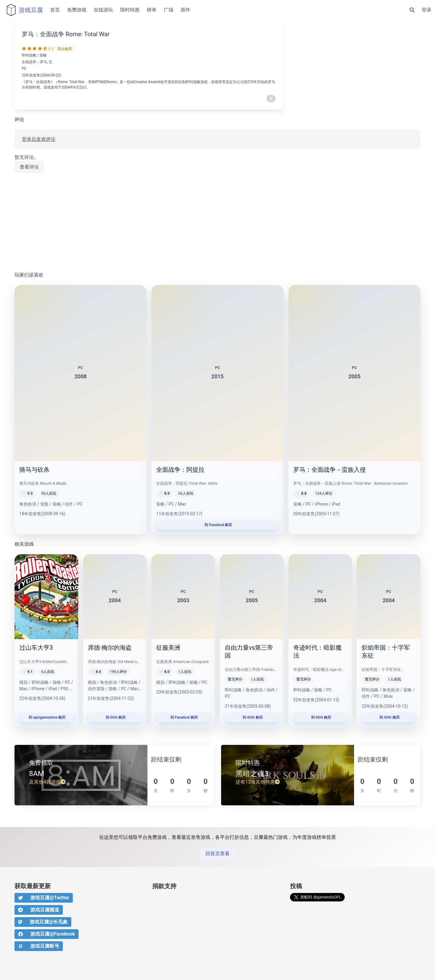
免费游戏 (77, 10)
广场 (169, 10)
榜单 (152, 10)
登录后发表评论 (39, 139)
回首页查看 (217, 854)
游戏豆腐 (23, 10)
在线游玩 (103, 10)
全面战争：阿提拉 (180, 470)
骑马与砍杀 (34, 470)
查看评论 (29, 167)
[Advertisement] (196, 223)
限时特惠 (130, 10)
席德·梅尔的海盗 (110, 648)
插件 (185, 10)
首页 (55, 10)
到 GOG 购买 (115, 717)
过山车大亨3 (36, 648)
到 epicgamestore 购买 (46, 717)
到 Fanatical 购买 (218, 525)
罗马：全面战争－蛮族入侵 (330, 470)
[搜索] (412, 10)
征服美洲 (168, 648)
